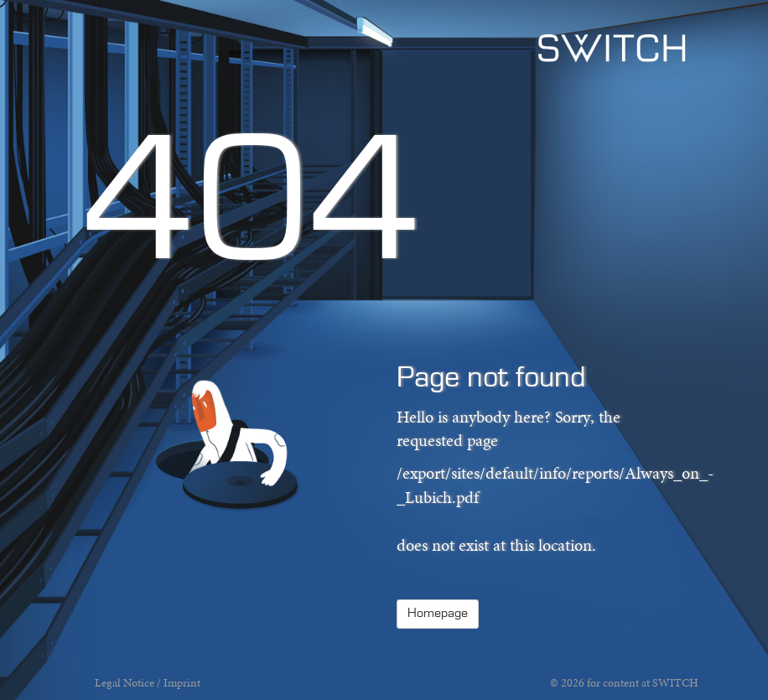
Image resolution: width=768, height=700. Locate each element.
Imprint (182, 683)
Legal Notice (125, 683)
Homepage (438, 614)
